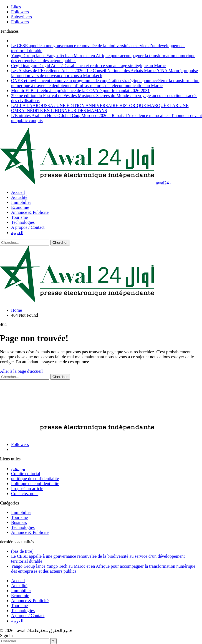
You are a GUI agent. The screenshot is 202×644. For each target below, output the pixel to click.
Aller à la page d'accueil (21, 371)
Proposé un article (27, 489)
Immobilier (21, 202)
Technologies (23, 222)
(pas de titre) (22, 551)
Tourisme (19, 217)
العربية (17, 233)
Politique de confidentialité (35, 484)
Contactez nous (25, 494)
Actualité (19, 197)
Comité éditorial (26, 474)
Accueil (18, 192)
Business (19, 522)
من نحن (18, 469)
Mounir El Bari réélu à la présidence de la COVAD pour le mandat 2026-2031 (80, 91)
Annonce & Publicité (30, 212)
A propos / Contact (28, 227)
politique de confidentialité (35, 479)
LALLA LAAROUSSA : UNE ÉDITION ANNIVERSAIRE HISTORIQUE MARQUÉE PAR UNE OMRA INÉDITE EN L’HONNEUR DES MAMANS (100, 108)
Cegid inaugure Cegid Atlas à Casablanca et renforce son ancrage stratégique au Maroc (88, 66)
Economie (20, 207)
